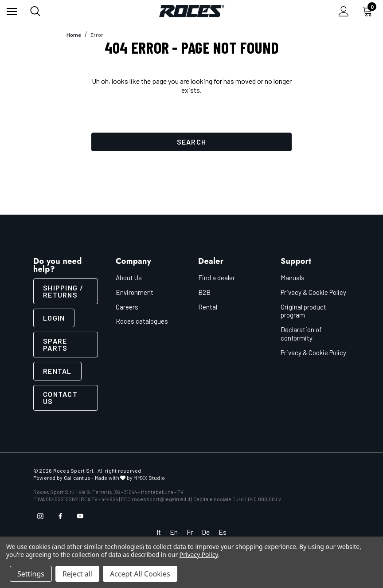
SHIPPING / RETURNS (63, 291)
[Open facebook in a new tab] (60, 516)
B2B (204, 292)
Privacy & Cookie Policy (313, 292)
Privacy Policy (199, 555)
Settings (31, 574)
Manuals (293, 278)
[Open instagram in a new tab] (40, 516)
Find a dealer (217, 278)
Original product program (303, 311)
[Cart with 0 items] (369, 11)
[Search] (35, 11)
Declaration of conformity (301, 334)
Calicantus (77, 478)
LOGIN (54, 318)
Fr (190, 532)
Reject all (77, 574)
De (206, 532)
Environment (135, 292)
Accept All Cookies (140, 574)
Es (223, 532)
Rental (57, 371)
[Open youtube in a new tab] (80, 516)
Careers (127, 307)
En (174, 532)
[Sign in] (344, 11)
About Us (129, 278)
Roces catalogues (142, 321)
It (159, 532)
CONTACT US (60, 398)
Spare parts (55, 344)
